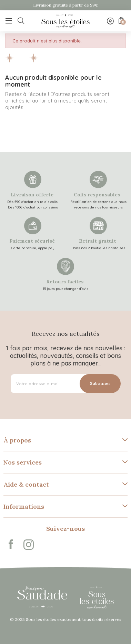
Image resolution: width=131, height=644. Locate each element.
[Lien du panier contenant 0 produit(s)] (121, 20)
